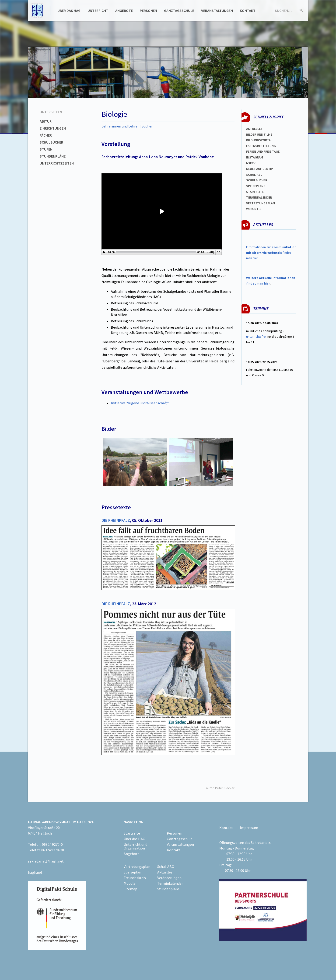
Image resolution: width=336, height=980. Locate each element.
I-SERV (251, 163)
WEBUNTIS (254, 209)
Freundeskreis (135, 878)
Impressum (249, 828)
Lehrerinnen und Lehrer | (121, 126)
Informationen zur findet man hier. (271, 253)
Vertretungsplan (261, 203)
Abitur (46, 121)
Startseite (255, 192)
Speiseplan (132, 872)
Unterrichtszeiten (57, 163)
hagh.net (35, 872)
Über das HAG (69, 10)
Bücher (147, 126)
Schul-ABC (166, 867)
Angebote (124, 10)
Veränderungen (169, 878)
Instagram (255, 157)
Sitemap (130, 889)
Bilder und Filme (259, 134)
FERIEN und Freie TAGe (263, 151)
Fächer (46, 135)
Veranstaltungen (217, 10)
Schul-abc (254, 175)
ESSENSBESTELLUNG (261, 146)
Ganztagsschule (179, 10)
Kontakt (248, 10)
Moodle (130, 883)
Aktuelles (254, 129)
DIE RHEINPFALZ (116, 520)
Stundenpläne (53, 156)
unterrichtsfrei (256, 337)
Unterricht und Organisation (135, 846)
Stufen (46, 149)
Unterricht (98, 10)
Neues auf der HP (259, 169)
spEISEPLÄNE (256, 186)
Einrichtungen (53, 128)
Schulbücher (51, 142)
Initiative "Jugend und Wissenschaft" (140, 403)
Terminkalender (259, 197)
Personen (148, 10)
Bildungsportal (259, 140)
